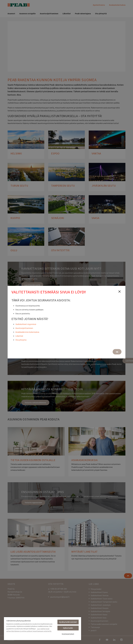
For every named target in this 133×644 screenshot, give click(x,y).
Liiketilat (19, 336)
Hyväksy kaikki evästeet (68, 622)
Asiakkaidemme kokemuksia (27, 332)
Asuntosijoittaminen (24, 328)
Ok (117, 352)
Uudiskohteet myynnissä (26, 324)
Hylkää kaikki (68, 628)
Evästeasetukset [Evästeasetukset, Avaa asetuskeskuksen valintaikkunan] (68, 634)
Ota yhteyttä (21, 340)
